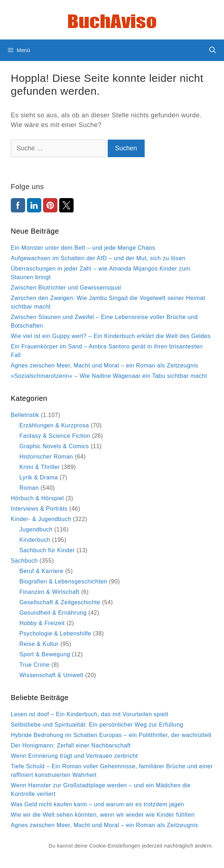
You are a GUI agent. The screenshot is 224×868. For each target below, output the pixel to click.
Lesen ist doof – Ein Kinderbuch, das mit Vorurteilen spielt (90, 714)
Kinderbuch (35, 540)
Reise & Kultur (39, 644)
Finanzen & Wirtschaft (49, 592)
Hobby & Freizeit (42, 623)
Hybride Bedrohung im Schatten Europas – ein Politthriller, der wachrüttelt (111, 735)
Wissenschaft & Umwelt (52, 675)
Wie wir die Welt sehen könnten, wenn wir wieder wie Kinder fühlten (103, 815)
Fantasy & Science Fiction (55, 436)
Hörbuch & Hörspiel (37, 498)
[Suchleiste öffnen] (213, 50)
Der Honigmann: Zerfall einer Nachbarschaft (71, 745)
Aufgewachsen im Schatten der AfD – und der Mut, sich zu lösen (98, 258)
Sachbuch (24, 561)
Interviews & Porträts (39, 509)
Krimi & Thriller (40, 467)
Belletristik (25, 415)
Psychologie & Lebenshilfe (55, 634)
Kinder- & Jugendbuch (41, 519)
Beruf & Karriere (41, 571)
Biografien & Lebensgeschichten (63, 581)
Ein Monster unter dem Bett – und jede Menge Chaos (83, 248)
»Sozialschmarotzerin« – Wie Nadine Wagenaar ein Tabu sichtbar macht (109, 376)
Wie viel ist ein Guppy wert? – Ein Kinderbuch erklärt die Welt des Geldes (111, 336)
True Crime (34, 665)
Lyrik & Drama (39, 477)
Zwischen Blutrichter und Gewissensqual (66, 288)
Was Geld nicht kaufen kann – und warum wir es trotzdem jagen (97, 804)
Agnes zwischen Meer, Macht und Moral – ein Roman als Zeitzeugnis (104, 365)
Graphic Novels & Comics (54, 446)
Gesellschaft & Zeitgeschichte (60, 602)
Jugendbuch (36, 529)
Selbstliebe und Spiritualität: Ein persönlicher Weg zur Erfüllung (97, 725)
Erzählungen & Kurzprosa (54, 425)
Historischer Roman (46, 457)
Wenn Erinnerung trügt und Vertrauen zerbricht (74, 756)
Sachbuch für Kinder (47, 550)
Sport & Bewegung (45, 654)
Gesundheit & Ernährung (53, 613)
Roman (29, 488)
